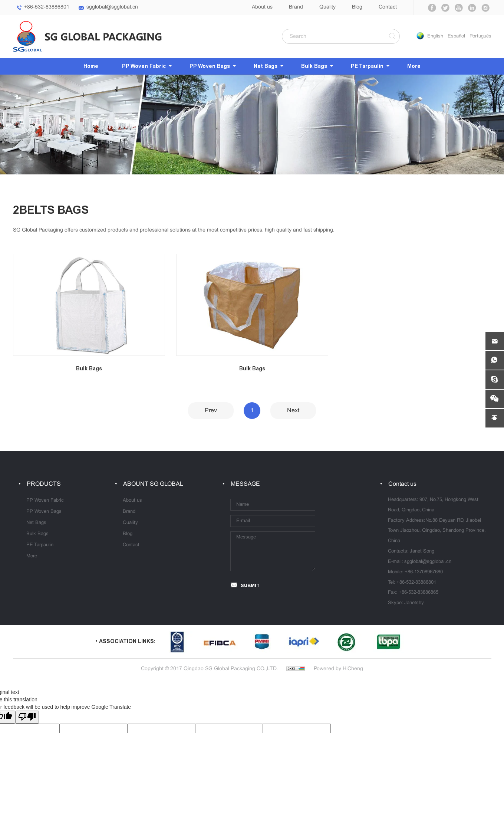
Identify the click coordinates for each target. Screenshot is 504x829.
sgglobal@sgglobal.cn (112, 7)
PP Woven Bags (210, 66)
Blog (357, 7)
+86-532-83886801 (47, 7)
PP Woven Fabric (144, 66)
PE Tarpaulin (367, 66)
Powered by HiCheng (338, 669)
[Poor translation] (27, 717)
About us (262, 7)
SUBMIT (250, 585)
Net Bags (266, 66)
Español (456, 36)
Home (91, 66)
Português (480, 36)
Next (293, 411)
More (414, 66)
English (435, 36)
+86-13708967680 (424, 572)
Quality (327, 7)
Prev (211, 411)
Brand (296, 7)
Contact (388, 7)
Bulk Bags (314, 66)
